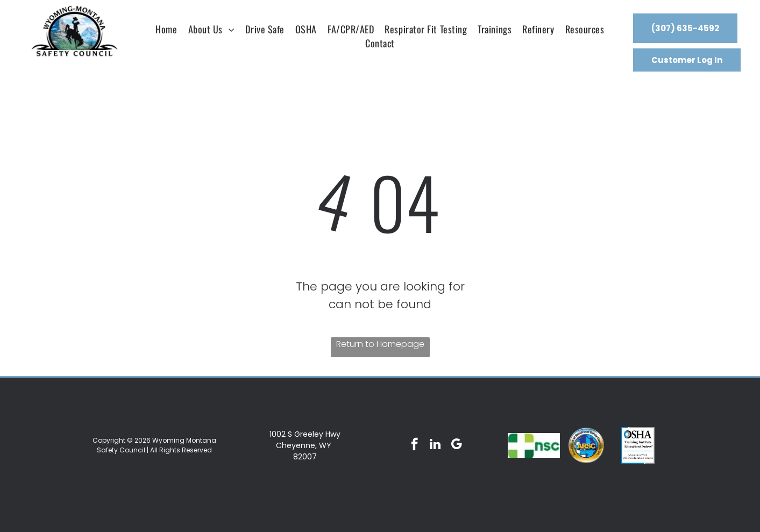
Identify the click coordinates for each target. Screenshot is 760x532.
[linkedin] (435, 445)
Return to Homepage (380, 344)
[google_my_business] (456, 445)
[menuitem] (166, 29)
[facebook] (414, 445)
